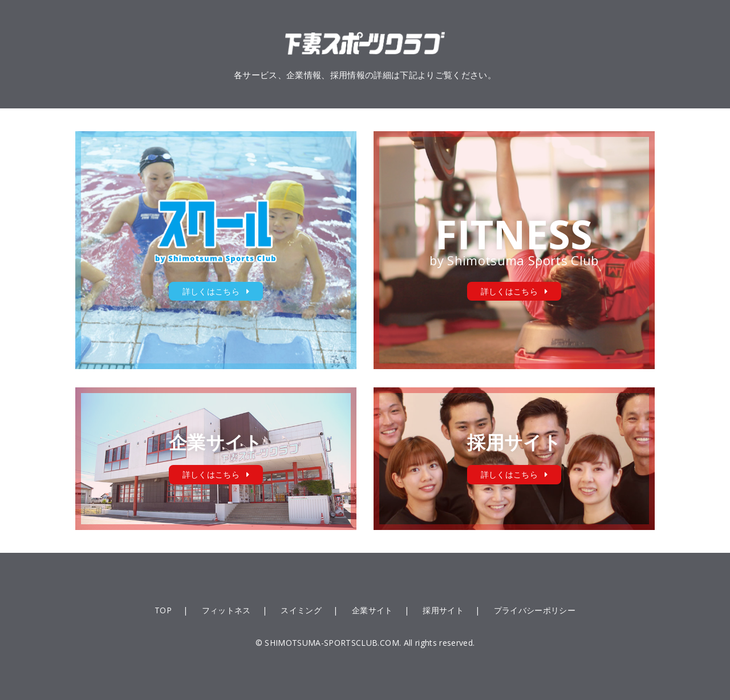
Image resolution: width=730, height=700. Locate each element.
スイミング (301, 610)
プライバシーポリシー (535, 610)
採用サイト (443, 610)
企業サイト (372, 610)
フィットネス (226, 610)
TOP (163, 610)
